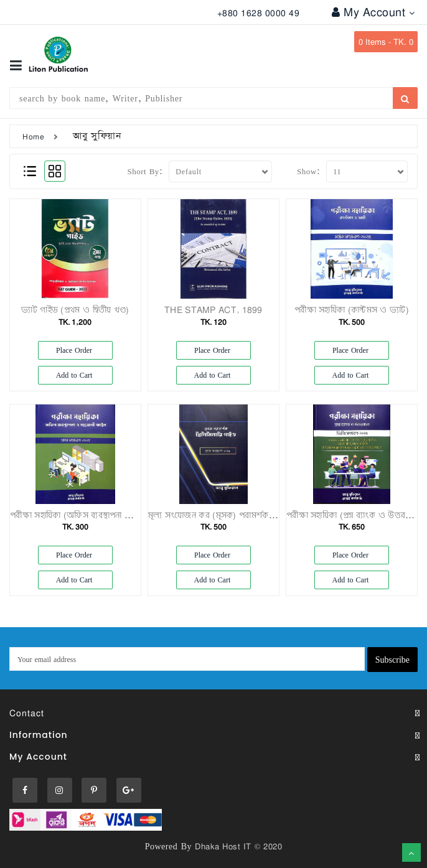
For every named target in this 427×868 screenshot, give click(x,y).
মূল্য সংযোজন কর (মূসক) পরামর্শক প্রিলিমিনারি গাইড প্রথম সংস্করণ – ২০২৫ (276, 515)
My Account (373, 12)
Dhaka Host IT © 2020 (238, 846)
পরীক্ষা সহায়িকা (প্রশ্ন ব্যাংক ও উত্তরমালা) (355, 515)
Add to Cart (76, 375)
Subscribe (392, 659)
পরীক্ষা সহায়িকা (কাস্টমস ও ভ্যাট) (352, 310)
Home (33, 136)
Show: (308, 171)
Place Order (75, 350)
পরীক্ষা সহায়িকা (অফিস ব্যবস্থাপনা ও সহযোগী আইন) (97, 515)
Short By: (145, 171)
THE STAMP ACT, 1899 (213, 310)
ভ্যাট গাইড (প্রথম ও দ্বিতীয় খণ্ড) (75, 310)
